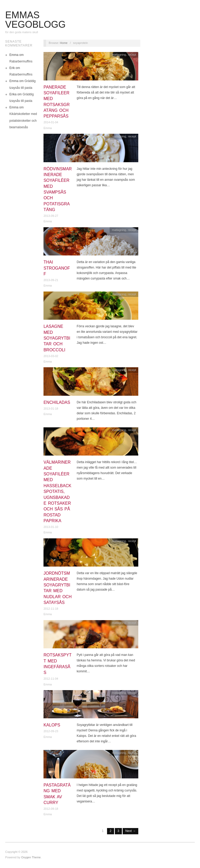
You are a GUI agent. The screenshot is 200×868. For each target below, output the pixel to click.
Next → (130, 831)
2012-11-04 (51, 679)
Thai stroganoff (57, 268)
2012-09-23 (51, 731)
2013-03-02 (51, 356)
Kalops (52, 725)
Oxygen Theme (31, 857)
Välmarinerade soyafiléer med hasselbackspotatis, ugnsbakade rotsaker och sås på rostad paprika (57, 491)
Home (64, 43)
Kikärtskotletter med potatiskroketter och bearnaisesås (23, 120)
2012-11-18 (51, 609)
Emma (48, 128)
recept (132, 55)
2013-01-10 (51, 527)
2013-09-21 (51, 280)
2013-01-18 (51, 409)
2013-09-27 (51, 216)
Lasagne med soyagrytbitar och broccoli (57, 338)
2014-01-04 (51, 122)
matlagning (119, 55)
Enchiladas (57, 402)
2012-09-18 (51, 809)
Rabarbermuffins (21, 61)
